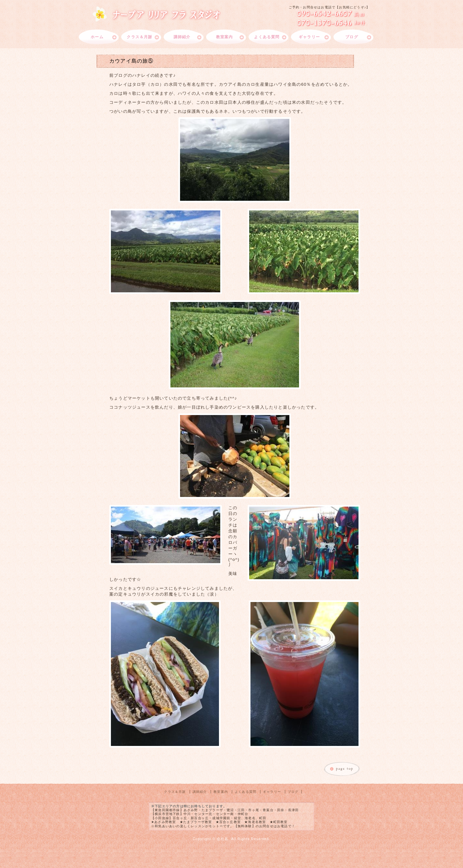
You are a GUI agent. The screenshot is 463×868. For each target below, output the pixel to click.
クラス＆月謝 (139, 37)
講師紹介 (182, 37)
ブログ (352, 37)
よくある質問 (267, 37)
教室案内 (225, 37)
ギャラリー (309, 37)
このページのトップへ (342, 769)
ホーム (97, 37)
